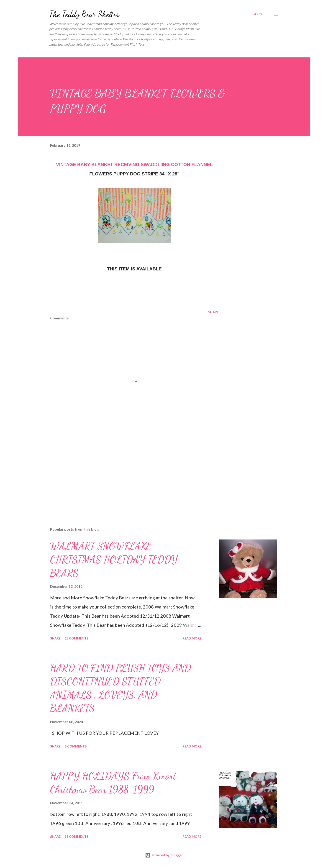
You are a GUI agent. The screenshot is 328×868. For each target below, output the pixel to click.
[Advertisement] (127, 470)
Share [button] (213, 312)
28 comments (77, 638)
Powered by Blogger (164, 855)
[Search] (257, 14)
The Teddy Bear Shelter (84, 14)
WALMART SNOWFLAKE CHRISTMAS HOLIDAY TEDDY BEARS (114, 559)
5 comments (76, 746)
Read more (192, 638)
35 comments (77, 836)
